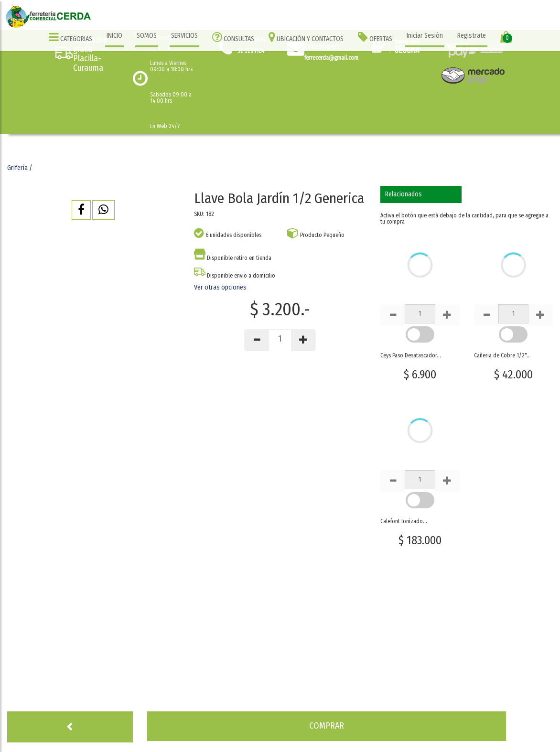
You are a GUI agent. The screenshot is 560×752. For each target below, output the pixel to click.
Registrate (472, 36)
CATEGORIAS (70, 37)
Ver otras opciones (220, 287)
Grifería (17, 168)
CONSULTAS (233, 37)
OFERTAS (375, 37)
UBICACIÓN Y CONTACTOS (306, 37)
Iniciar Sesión (425, 36)
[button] (81, 210)
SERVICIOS (184, 36)
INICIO (114, 36)
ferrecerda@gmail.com (331, 58)
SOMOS (147, 36)
